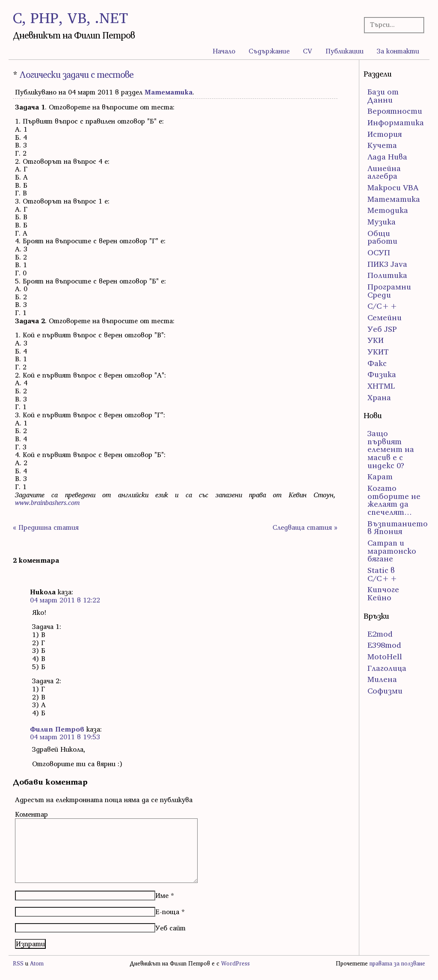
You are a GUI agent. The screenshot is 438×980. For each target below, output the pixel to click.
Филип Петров (57, 729)
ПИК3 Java (387, 264)
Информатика (396, 123)
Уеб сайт (170, 928)
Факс (377, 363)
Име (162, 895)
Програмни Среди (389, 291)
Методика (388, 210)
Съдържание (269, 51)
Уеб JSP (382, 329)
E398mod (384, 645)
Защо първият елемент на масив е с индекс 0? (391, 449)
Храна (379, 397)
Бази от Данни (383, 96)
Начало (224, 51)
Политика (387, 275)
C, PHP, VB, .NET (70, 18)
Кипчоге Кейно (383, 593)
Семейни (385, 317)
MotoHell (385, 657)
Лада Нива (387, 157)
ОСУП (379, 252)
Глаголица (387, 668)
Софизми (385, 691)
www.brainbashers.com (47, 502)
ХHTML (381, 386)
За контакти (398, 51)
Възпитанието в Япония (398, 528)
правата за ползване (397, 964)
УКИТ (378, 352)
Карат (380, 477)
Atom (37, 964)
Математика (169, 92)
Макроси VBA (393, 187)
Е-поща (167, 912)
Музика (382, 222)
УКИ (376, 340)
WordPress (235, 964)
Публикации (345, 51)
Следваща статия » (305, 527)
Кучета (382, 145)
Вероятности (395, 111)
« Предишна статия (46, 527)
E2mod (380, 634)
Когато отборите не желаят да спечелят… (394, 500)
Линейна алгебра (384, 172)
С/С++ (383, 306)
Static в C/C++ (383, 574)
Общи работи (382, 237)
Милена (382, 679)
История (385, 134)
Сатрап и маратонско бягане (392, 551)
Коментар (31, 814)
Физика (382, 374)
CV (308, 51)
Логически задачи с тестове (76, 75)
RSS (18, 964)
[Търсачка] (392, 25)
